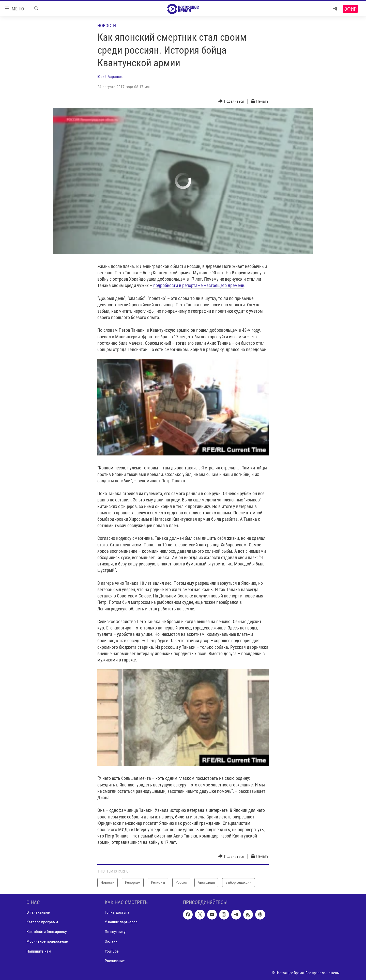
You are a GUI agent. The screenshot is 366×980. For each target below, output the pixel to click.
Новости (107, 26)
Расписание (115, 961)
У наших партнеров (121, 922)
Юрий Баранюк (110, 77)
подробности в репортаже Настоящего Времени (199, 285)
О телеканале (38, 912)
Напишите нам (39, 951)
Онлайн (111, 941)
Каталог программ (42, 922)
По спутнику (115, 932)
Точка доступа (117, 912)
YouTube (112, 951)
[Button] (231, 101)
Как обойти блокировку (47, 932)
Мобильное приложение (47, 941)
